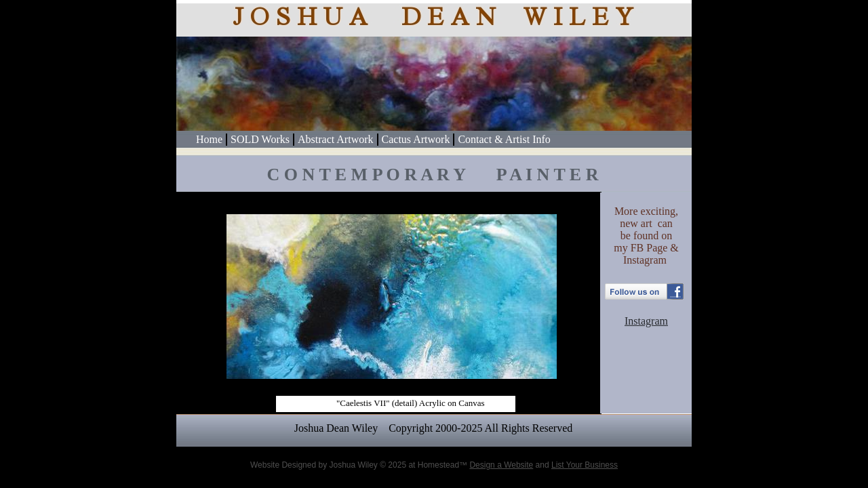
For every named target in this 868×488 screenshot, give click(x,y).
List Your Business (585, 465)
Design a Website (501, 465)
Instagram (646, 321)
